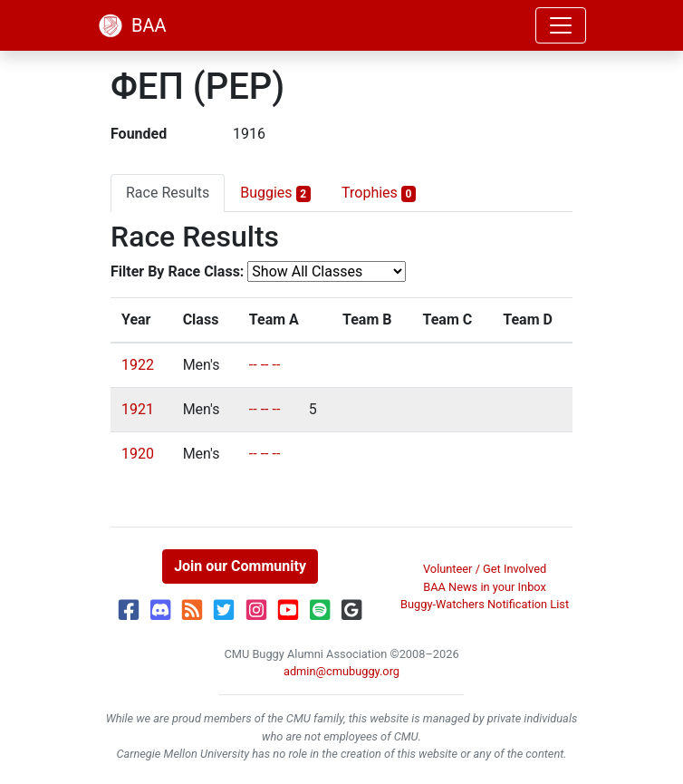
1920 (138, 454)
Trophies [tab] (379, 193)
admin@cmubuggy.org (341, 671)
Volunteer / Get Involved (485, 569)
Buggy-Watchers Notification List (485, 604)
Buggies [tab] (275, 193)
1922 (138, 365)
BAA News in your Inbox (485, 587)
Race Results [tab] (168, 193)
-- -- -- (265, 365)
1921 (138, 409)
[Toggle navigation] (561, 25)
